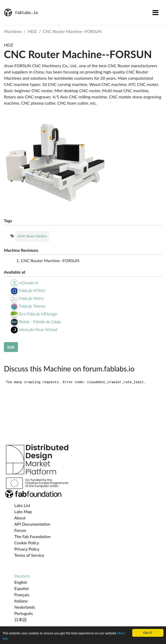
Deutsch (22, 576)
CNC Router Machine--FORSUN (72, 31)
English (21, 582)
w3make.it (29, 283)
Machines (13, 31)
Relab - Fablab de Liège (40, 321)
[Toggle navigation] (155, 12)
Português (24, 613)
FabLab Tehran (32, 306)
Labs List (22, 505)
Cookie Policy (27, 543)
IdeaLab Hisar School (38, 329)
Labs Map (23, 511)
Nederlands (25, 607)
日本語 (21, 619)
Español (21, 588)
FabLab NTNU (32, 290)
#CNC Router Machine (32, 236)
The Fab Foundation (32, 536)
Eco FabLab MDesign (38, 314)
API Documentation (32, 524)
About (20, 518)
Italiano (21, 601)
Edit (11, 347)
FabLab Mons (31, 298)
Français (22, 595)
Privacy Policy (27, 549)
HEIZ (32, 31)
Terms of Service (29, 555)
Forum (20, 530)
